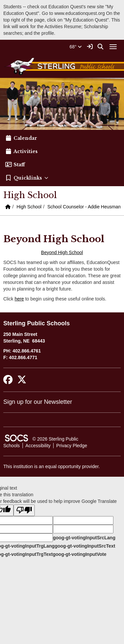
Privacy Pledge (72, 446)
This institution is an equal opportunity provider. (52, 466)
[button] (62, 178)
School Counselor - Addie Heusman (84, 207)
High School (29, 207)
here (19, 299)
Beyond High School (62, 252)
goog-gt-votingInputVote (79, 554)
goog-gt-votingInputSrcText (85, 546)
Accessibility (38, 446)
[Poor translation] (24, 510)
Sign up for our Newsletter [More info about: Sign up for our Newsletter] (38, 402)
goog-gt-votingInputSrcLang (84, 538)
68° (76, 47)
